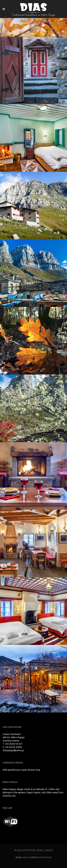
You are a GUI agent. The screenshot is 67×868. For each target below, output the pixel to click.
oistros (26, 857)
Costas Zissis (45, 857)
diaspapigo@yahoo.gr (13, 750)
